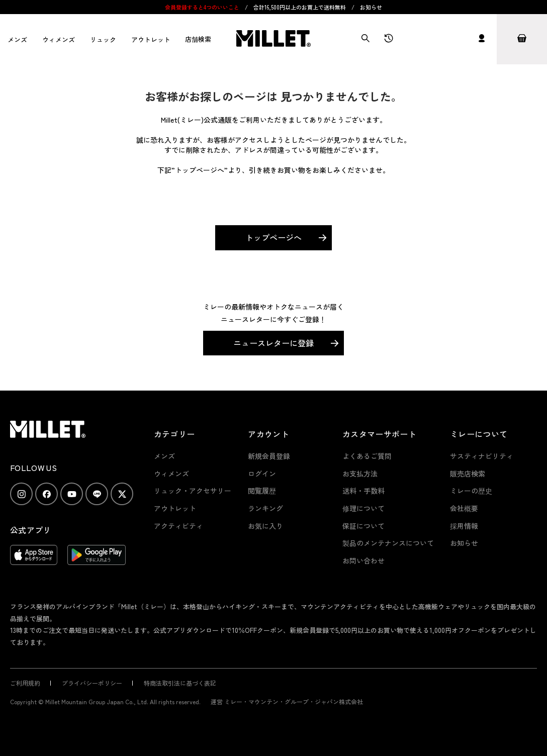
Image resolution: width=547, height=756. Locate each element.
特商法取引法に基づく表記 (180, 683)
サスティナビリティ (482, 456)
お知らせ (371, 7)
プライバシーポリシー (92, 683)
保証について (363, 526)
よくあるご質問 (367, 456)
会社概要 (464, 508)
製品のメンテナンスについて (388, 543)
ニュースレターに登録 (273, 343)
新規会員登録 (269, 456)
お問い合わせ (363, 560)
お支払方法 (360, 474)
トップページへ (273, 237)
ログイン (262, 474)
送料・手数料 (363, 491)
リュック (103, 39)
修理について (363, 508)
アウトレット (151, 39)
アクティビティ (178, 526)
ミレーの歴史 (471, 491)
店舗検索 (198, 39)
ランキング (265, 508)
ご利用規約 (25, 683)
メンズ (17, 39)
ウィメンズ (59, 39)
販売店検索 (468, 474)
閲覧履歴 (262, 491)
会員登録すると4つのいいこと (202, 7)
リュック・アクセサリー (193, 491)
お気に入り (265, 526)
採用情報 (464, 526)
